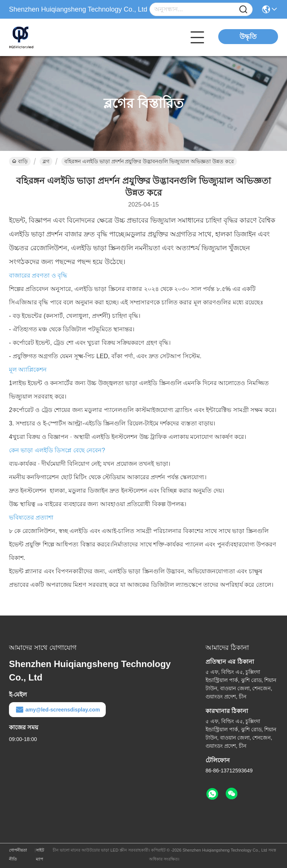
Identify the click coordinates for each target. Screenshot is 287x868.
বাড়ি (20, 161)
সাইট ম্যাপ (40, 855)
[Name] (243, 10)
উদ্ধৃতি (248, 37)
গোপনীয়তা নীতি (18, 855)
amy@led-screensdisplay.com (57, 710)
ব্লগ (46, 161)
